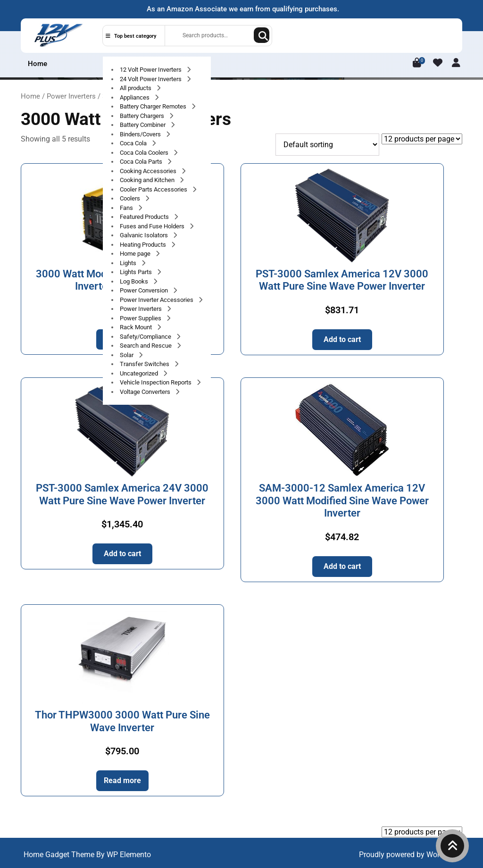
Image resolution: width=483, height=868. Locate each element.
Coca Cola (134, 143)
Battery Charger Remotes (154, 106)
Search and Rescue (146, 346)
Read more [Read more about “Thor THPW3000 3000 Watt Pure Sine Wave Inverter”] (122, 780)
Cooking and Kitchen (148, 180)
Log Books (135, 281)
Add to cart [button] (342, 339)
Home (37, 64)
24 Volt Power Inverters (151, 79)
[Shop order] (327, 145)
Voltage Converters (146, 392)
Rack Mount (137, 327)
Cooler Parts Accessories (154, 189)
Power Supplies (141, 318)
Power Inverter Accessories (157, 300)
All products (136, 88)
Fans (127, 208)
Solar (127, 355)
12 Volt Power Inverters (151, 70)
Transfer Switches (145, 364)
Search (262, 35)
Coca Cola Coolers (145, 153)
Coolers (131, 198)
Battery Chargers (143, 116)
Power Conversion (145, 290)
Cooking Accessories (149, 171)
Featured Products (145, 217)
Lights (129, 263)
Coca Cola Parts (142, 162)
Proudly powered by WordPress (411, 855)
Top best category (131, 36)
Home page (136, 254)
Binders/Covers (141, 134)
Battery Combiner (143, 125)
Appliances (135, 97)
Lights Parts (137, 272)
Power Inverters (142, 309)
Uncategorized (140, 373)
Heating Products (144, 245)
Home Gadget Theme (60, 855)
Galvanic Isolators (145, 235)
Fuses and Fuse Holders (153, 226)
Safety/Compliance (146, 337)
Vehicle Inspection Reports (156, 382)
